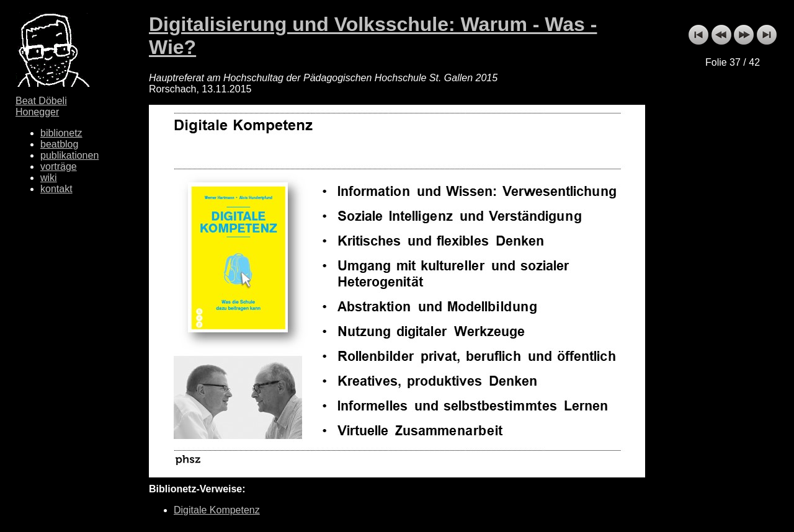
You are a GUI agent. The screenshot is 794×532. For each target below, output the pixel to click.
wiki (49, 178)
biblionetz (61, 133)
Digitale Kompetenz (217, 510)
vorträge (59, 166)
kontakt (56, 189)
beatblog (59, 144)
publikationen (69, 155)
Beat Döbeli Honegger (41, 106)
